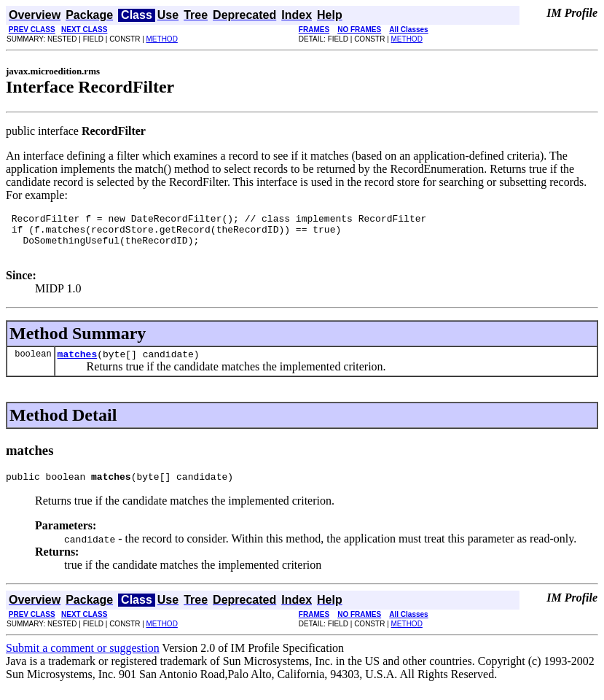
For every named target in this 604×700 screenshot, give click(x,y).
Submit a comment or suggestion (83, 661)
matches (78, 365)
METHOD (162, 39)
